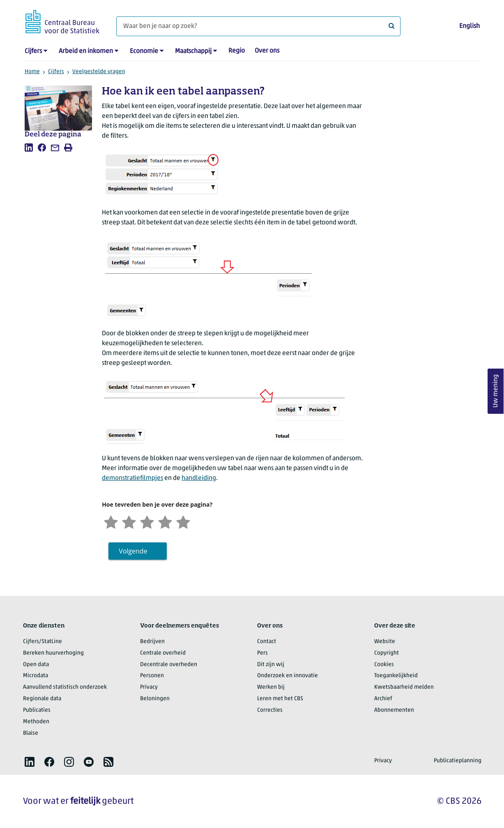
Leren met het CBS (280, 699)
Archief (383, 699)
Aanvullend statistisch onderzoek (65, 687)
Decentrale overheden (169, 665)
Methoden (36, 722)
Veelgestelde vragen (99, 72)
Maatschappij (193, 51)
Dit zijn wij (271, 665)
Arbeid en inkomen (86, 51)
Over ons (267, 51)
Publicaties (37, 710)
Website (385, 642)
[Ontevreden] (129, 521)
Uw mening (496, 391)
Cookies (384, 665)
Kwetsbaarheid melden (404, 687)
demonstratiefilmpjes (132, 478)
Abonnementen (394, 710)
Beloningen (155, 699)
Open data (36, 665)
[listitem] (29, 148)
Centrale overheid (163, 653)
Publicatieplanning (458, 761)
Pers (262, 653)
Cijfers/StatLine (43, 642)
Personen (152, 676)
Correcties (270, 710)
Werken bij (271, 687)
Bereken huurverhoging (53, 653)
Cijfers (33, 51)
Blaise (31, 733)
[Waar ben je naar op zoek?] (258, 26)
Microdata (36, 676)
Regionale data (42, 699)
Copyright (387, 653)
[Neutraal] (147, 521)
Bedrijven (152, 642)
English (469, 26)
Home (32, 72)
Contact (267, 642)
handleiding (199, 478)
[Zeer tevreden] (183, 521)
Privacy (149, 687)
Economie (144, 51)
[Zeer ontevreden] (111, 521)
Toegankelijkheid (396, 676)
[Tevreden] (165, 521)
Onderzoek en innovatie (288, 676)
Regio (237, 51)
